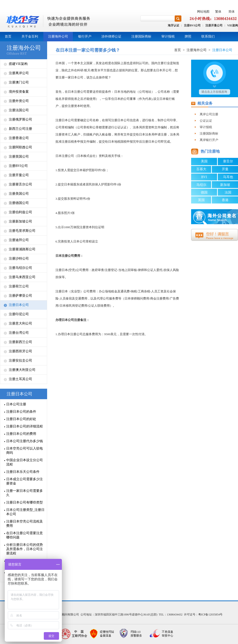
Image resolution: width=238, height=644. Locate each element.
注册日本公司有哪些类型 (25, 502)
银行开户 (85, 36)
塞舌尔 (228, 161)
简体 (232, 12)
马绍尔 (201, 185)
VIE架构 (233, 25)
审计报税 (168, 36)
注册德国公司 (19, 203)
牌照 (188, 36)
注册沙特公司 (19, 259)
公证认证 (206, 121)
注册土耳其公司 (20, 379)
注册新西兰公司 (20, 342)
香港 (225, 200)
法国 (228, 192)
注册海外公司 (58, 36)
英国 (201, 200)
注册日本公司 (19, 305)
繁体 (218, 12)
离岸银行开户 (209, 140)
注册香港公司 (19, 138)
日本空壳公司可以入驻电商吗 (25, 451)
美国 (204, 161)
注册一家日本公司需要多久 (25, 493)
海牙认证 (174, 25)
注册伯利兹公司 (20, 212)
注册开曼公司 (214, 25)
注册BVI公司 (192, 25)
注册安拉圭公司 (20, 361)
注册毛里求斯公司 (22, 231)
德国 (204, 192)
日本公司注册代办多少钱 (25, 441)
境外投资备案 (19, 92)
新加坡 (225, 185)
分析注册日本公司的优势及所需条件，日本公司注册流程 (25, 549)
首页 (8, 36)
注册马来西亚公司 (22, 277)
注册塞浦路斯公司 (22, 249)
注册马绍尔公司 (20, 268)
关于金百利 (30, 36)
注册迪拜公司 (19, 240)
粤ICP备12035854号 (211, 615)
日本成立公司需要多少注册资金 (25, 481)
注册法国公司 (19, 110)
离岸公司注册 (209, 114)
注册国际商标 (141, 36)
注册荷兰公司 (19, 286)
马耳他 (228, 177)
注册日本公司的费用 (21, 434)
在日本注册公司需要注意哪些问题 (25, 535)
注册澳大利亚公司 (22, 370)
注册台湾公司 (19, 333)
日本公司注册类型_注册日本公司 (25, 512)
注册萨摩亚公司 (20, 296)
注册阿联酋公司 (20, 147)
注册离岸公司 (19, 73)
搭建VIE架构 (18, 64)
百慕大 (201, 169)
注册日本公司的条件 (21, 412)
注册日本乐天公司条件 (23, 472)
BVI (204, 177)
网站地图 (203, 12)
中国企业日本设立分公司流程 (25, 462)
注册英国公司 (19, 157)
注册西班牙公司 (20, 351)
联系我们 (208, 36)
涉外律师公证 (111, 36)
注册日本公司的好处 (21, 419)
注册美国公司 (19, 194)
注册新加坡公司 (20, 221)
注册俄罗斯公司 (20, 119)
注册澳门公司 (19, 82)
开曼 (225, 169)
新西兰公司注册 (20, 129)
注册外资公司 (19, 101)
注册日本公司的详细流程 (25, 426)
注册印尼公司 (19, 314)
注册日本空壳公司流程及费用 (25, 524)
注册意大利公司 (20, 323)
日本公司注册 (16, 404)
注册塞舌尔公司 (20, 184)
